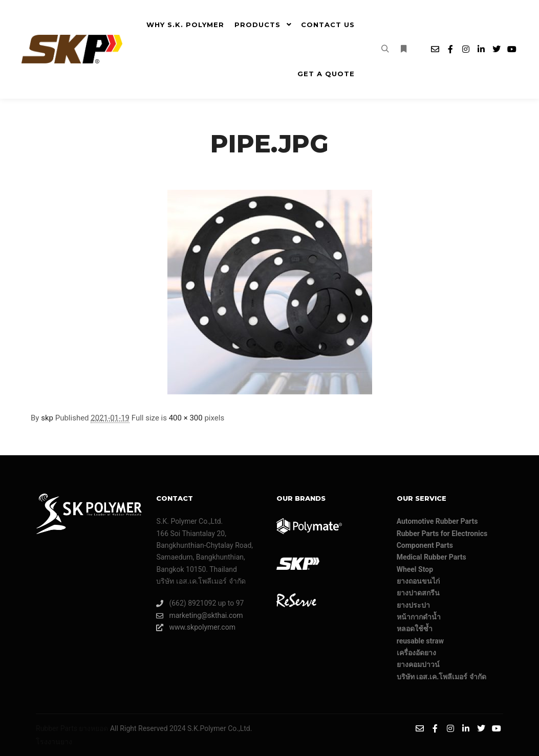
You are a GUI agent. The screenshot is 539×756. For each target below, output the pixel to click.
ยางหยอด (93, 728)
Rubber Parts (57, 728)
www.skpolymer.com (196, 627)
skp (47, 418)
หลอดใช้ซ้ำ (415, 629)
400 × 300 (186, 418)
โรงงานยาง (54, 742)
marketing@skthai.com (199, 616)
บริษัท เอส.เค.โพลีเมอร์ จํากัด (441, 677)
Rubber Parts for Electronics (442, 533)
